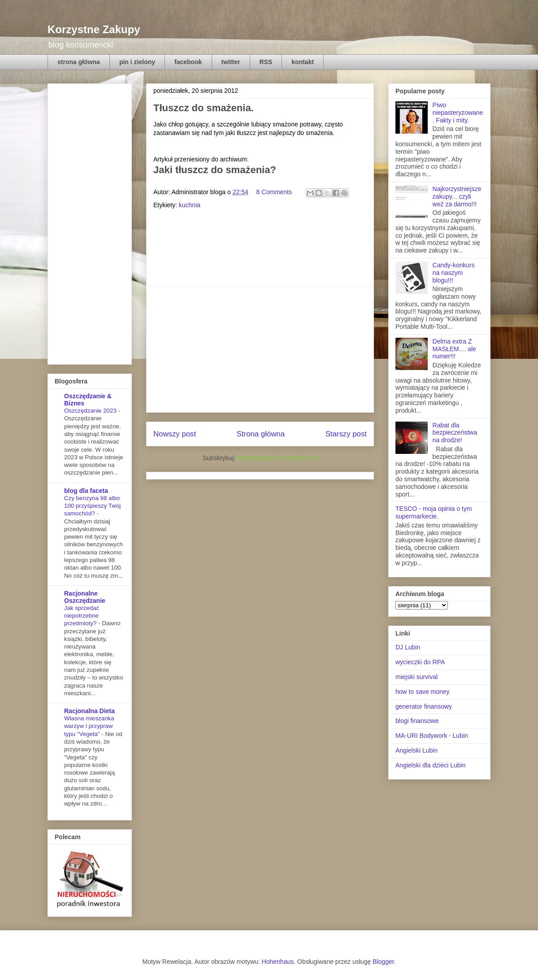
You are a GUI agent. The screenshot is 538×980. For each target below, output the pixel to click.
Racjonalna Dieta (89, 711)
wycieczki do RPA (420, 662)
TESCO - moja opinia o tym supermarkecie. (434, 512)
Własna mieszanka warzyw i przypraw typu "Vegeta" (89, 726)
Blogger (383, 962)
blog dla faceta (86, 491)
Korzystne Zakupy (94, 29)
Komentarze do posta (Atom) (277, 458)
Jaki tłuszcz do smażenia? (215, 170)
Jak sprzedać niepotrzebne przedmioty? (82, 616)
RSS (266, 62)
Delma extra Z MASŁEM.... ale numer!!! (454, 349)
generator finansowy (424, 706)
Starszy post (346, 434)
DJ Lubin (408, 647)
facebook (188, 62)
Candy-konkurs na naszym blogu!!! (454, 273)
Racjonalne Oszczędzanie (85, 597)
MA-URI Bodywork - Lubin (432, 736)
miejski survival (417, 677)
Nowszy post (175, 434)
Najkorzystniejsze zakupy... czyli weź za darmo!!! (457, 196)
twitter (231, 62)
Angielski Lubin (417, 750)
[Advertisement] (260, 349)
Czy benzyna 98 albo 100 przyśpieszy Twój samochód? (92, 506)
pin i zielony (137, 62)
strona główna (79, 62)
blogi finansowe (417, 721)
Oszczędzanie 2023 (91, 411)
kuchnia (190, 205)
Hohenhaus (278, 962)
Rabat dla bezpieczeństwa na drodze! (455, 433)
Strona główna (261, 434)
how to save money (423, 692)
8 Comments (274, 192)
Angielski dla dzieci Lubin (430, 765)
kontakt (303, 62)
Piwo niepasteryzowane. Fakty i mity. (458, 113)
